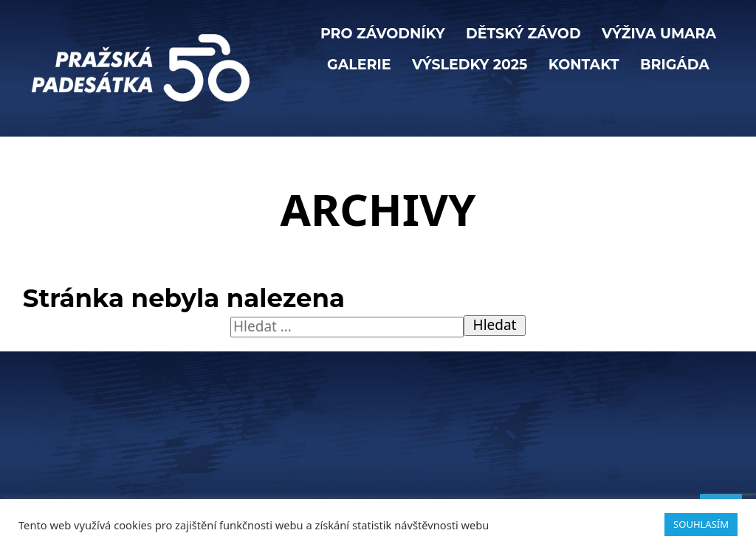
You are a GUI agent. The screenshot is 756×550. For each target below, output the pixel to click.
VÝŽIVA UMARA (659, 34)
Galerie (359, 65)
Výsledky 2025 (470, 65)
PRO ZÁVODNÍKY (383, 34)
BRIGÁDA (675, 65)
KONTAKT (584, 65)
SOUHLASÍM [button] (701, 524)
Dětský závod (523, 34)
